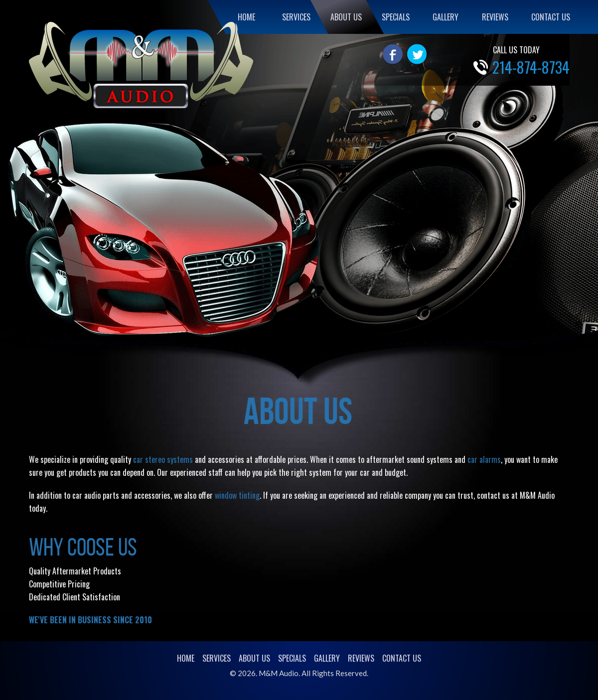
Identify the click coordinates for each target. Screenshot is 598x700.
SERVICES (296, 17)
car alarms (484, 459)
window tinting (237, 495)
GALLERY (446, 17)
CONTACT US (551, 17)
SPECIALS (396, 17)
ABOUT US (346, 17)
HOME (246, 17)
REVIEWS (495, 17)
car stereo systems (163, 459)
